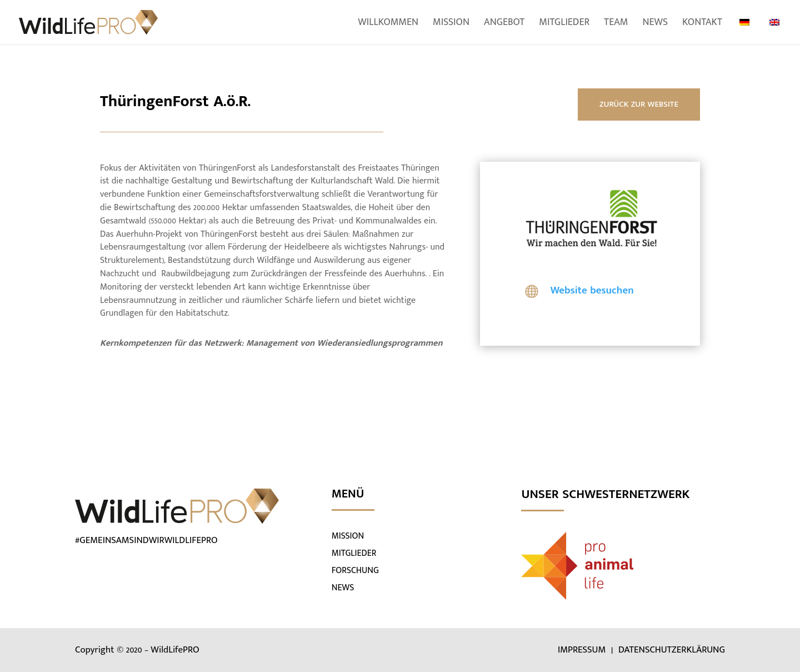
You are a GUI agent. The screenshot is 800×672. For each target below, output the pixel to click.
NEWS (343, 588)
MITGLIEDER (354, 553)
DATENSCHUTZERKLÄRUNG (672, 650)
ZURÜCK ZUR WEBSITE (639, 104)
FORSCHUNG (355, 571)
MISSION (348, 536)
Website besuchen (592, 290)
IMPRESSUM (583, 650)
